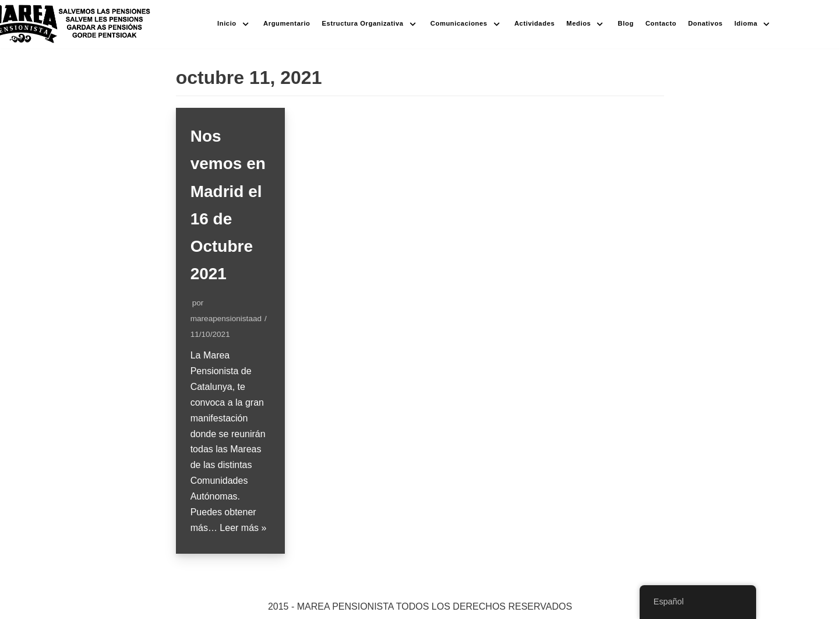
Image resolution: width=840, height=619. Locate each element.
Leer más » (243, 528)
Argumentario (287, 23)
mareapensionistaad (226, 319)
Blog (626, 23)
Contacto (661, 23)
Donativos (705, 23)
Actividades (534, 23)
